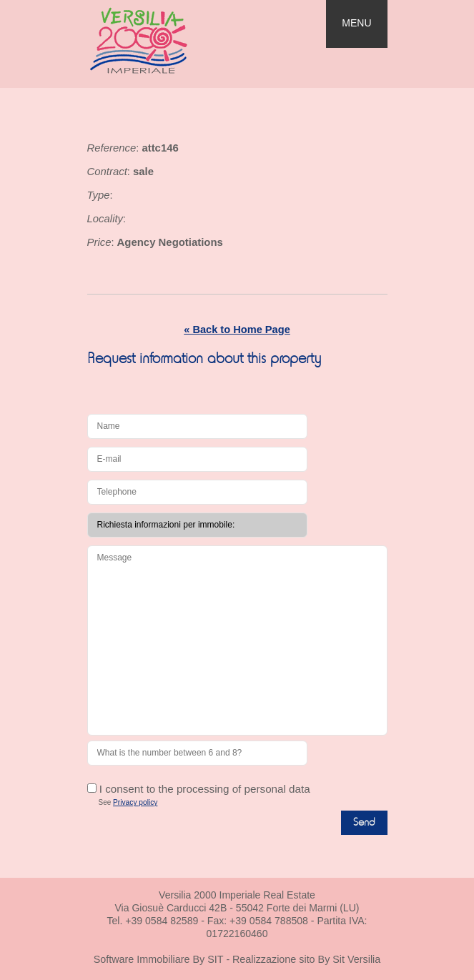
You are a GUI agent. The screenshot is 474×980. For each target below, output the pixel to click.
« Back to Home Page (237, 330)
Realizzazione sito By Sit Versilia (306, 959)
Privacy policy (135, 802)
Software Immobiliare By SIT (159, 959)
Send (364, 823)
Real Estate (167, 40)
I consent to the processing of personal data (199, 789)
